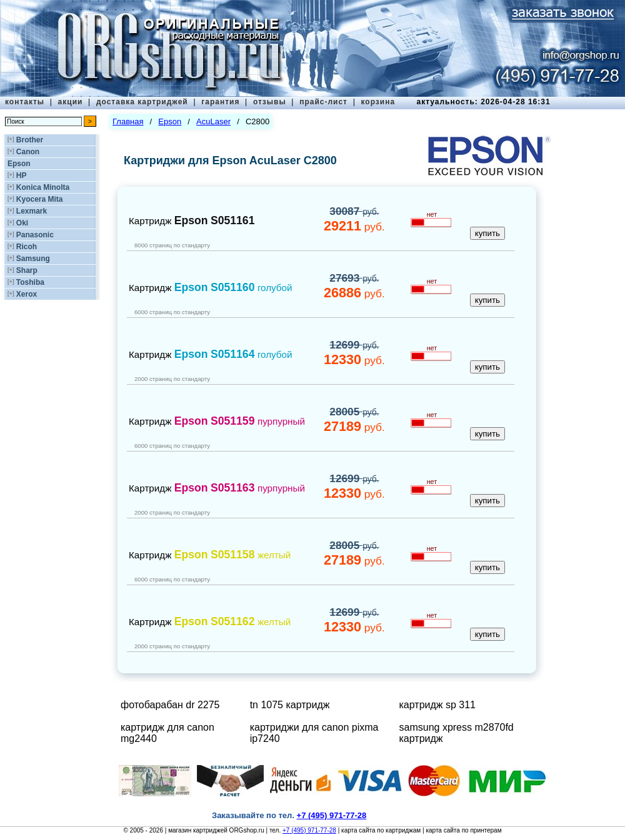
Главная (128, 121)
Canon (28, 152)
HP (22, 175)
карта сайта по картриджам (381, 830)
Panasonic (35, 235)
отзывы (270, 102)
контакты (25, 102)
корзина (378, 102)
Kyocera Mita (40, 199)
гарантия (220, 102)
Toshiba (30, 282)
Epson (19, 164)
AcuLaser (213, 121)
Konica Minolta (43, 187)
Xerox (27, 294)
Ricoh (27, 247)
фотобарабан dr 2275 (170, 705)
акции (71, 102)
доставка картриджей (142, 102)
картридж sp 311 (437, 705)
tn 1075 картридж (290, 705)
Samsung (33, 259)
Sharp (27, 270)
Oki (22, 223)
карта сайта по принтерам (463, 830)
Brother (30, 140)
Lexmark (32, 211)
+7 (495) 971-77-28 (309, 830)
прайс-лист (323, 102)
